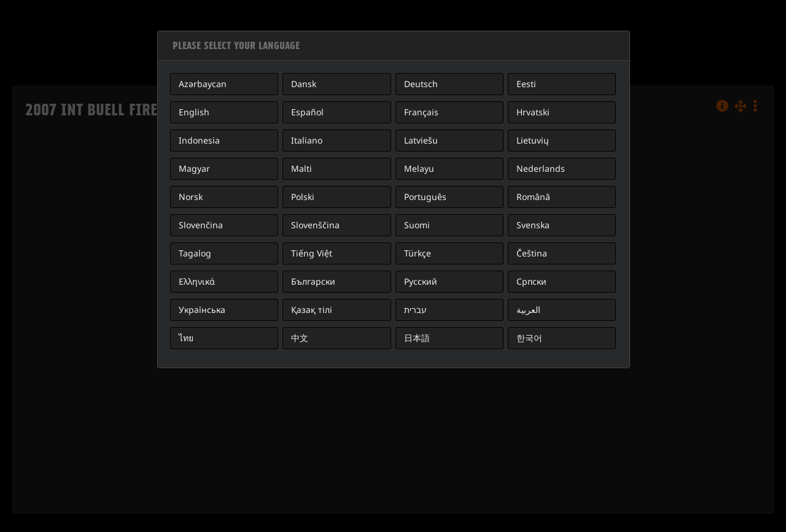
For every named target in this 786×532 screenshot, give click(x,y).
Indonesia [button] (199, 140)
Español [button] (307, 112)
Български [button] (313, 281)
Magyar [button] (194, 168)
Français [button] (421, 112)
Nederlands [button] (541, 168)
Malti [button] (302, 168)
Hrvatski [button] (533, 112)
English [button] (194, 112)
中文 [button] (300, 338)
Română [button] (533, 197)
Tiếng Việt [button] (312, 253)
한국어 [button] (529, 338)
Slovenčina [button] (201, 225)
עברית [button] (415, 310)
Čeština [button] (532, 253)
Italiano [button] (307, 140)
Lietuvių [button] (533, 140)
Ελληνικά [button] (197, 281)
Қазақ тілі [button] (312, 310)
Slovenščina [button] (315, 225)
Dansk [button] (304, 84)
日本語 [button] (417, 338)
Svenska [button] (533, 225)
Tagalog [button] (195, 253)
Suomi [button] (417, 225)
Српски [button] (531, 281)
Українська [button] (202, 310)
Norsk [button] (191, 197)
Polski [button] (303, 197)
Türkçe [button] (418, 253)
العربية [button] (528, 310)
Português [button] (425, 197)
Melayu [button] (419, 168)
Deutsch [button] (421, 84)
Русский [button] (421, 281)
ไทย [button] (186, 338)
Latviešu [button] (421, 140)
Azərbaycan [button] (203, 84)
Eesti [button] (526, 84)
